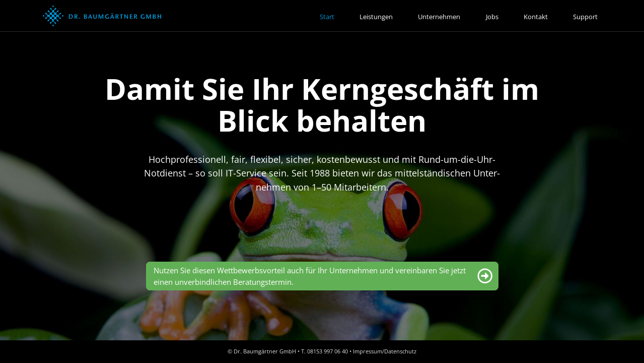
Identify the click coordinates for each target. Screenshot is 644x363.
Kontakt (536, 17)
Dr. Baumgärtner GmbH (265, 351)
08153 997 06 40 (328, 351)
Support (585, 17)
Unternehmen (439, 17)
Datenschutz (400, 351)
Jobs (492, 17)
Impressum (368, 351)
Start (327, 17)
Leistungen (376, 17)
